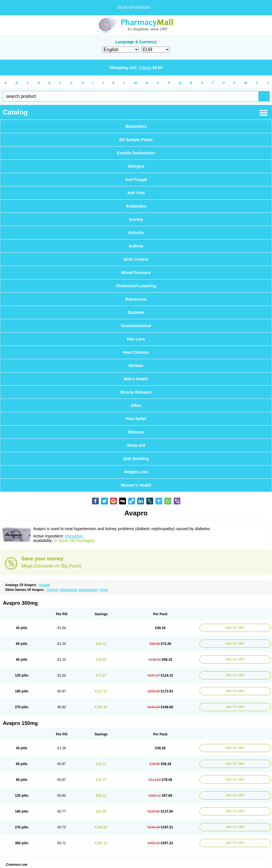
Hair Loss (136, 339)
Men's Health (136, 379)
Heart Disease (136, 352)
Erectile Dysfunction (136, 153)
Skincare (136, 432)
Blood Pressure (136, 273)
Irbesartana (68, 590)
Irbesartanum (88, 590)
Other (136, 405)
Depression (136, 299)
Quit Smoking (136, 459)
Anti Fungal (136, 180)
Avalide (45, 585)
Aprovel (53, 590)
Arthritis (136, 233)
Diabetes (136, 312)
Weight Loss (136, 472)
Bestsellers (136, 126)
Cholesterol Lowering (136, 286)
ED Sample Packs (136, 140)
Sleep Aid (136, 445)
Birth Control (136, 259)
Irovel (104, 590)
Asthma (136, 246)
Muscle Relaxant (136, 392)
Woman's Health (136, 485)
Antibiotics (136, 206)
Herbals (136, 366)
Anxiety (136, 219)
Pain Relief (136, 419)
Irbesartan (74, 536)
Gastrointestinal (136, 326)
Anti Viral (136, 193)
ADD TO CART (235, 628)
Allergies (136, 166)
